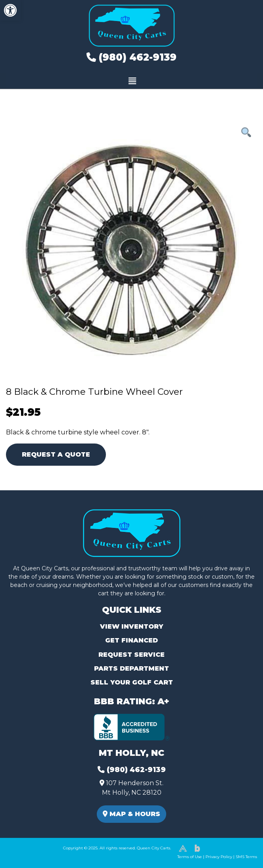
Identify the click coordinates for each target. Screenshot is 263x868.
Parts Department (131, 668)
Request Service (131, 655)
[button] (10, 10)
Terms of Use (190, 857)
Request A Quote (56, 454)
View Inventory (131, 626)
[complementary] (239, 844)
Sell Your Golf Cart (132, 682)
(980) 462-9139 (131, 57)
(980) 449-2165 (28, 853)
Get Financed (131, 640)
